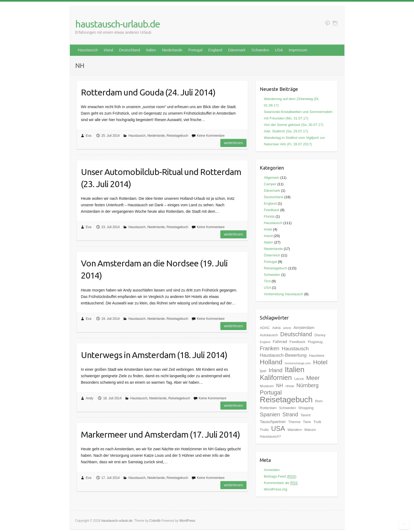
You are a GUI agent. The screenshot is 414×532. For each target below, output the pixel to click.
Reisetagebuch (177, 136)
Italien (151, 50)
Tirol (267, 281)
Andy (89, 398)
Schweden (260, 50)
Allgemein (271, 178)
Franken (269, 348)
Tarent (305, 415)
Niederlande (172, 50)
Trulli (317, 422)
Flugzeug (315, 342)
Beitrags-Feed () (280, 476)
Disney (320, 335)
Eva (89, 136)
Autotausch (269, 335)
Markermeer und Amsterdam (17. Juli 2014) (160, 434)
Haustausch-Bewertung (283, 355)
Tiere (307, 422)
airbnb (287, 328)
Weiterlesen (233, 143)
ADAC (265, 328)
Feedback (271, 210)
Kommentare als (281, 483)
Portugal (195, 50)
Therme (294, 422)
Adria (276, 328)
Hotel (268, 229)
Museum (267, 386)
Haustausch (88, 50)
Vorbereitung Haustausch (283, 294)
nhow (290, 386)
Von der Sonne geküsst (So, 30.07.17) (293, 125)
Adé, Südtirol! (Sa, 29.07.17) (286, 131)
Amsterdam (304, 327)
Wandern (295, 430)
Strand (290, 414)
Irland (108, 50)
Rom (319, 401)
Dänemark (237, 50)
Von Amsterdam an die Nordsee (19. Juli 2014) (154, 269)
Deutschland (129, 50)
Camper (270, 184)
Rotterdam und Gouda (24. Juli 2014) (148, 92)
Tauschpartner (273, 422)
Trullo (264, 430)
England (215, 50)
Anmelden (272, 470)
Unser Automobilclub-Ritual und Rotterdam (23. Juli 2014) (161, 178)
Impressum (298, 50)
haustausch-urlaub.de (117, 24)
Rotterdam (268, 408)
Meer (313, 378)
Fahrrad (280, 341)
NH (279, 386)
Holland (271, 362)
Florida (269, 216)
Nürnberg (307, 385)
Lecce (299, 379)
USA (279, 50)
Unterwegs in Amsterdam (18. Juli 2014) (154, 355)
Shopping (306, 408)
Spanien (270, 414)
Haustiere (317, 356)
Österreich (272, 255)
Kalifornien (276, 377)
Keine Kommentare (211, 136)
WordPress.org (275, 489)
